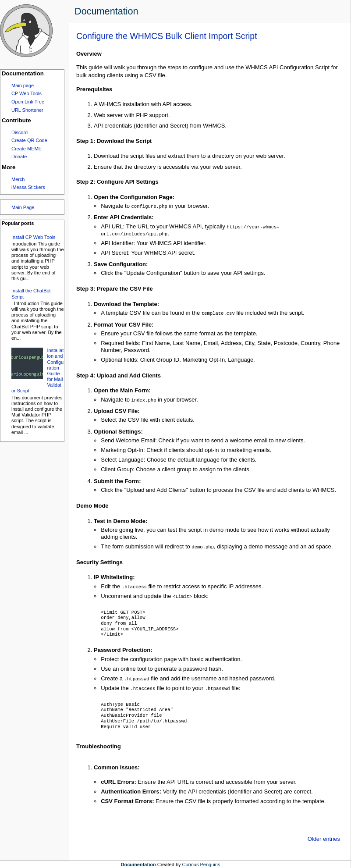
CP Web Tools (27, 93)
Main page (23, 85)
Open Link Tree (28, 102)
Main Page (23, 207)
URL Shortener (27, 110)
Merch (18, 179)
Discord (19, 132)
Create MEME (27, 149)
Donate (19, 157)
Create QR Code (29, 140)
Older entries (324, 838)
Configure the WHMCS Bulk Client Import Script (167, 36)
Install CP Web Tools (34, 237)
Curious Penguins (201, 864)
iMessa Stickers (28, 187)
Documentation (106, 11)
